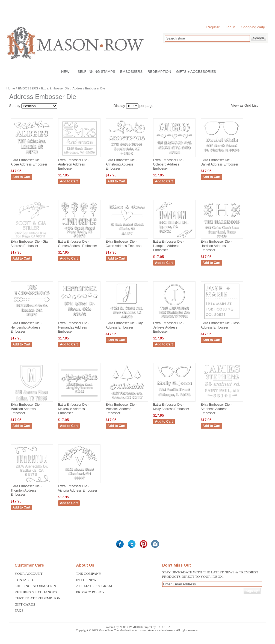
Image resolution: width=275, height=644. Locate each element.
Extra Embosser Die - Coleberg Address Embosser (169, 164)
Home (11, 88)
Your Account (29, 574)
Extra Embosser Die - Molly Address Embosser (171, 407)
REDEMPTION (159, 72)
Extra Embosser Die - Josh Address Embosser (220, 325)
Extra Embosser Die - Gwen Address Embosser (124, 244)
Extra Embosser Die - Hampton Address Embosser (169, 246)
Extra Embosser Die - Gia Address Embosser (29, 244)
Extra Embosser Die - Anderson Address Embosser (74, 164)
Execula (163, 627)
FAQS (19, 610)
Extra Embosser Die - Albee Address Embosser (29, 162)
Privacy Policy (91, 592)
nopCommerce (131, 627)
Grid (248, 105)
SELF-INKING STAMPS (96, 72)
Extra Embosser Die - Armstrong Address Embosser (121, 164)
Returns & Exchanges (36, 592)
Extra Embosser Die (55, 88)
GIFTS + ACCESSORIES (196, 72)
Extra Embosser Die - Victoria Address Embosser (78, 488)
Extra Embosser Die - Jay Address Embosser (124, 325)
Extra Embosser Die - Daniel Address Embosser (220, 162)
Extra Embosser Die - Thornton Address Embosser (26, 490)
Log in (230, 27)
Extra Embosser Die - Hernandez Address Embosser (74, 327)
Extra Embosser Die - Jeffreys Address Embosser (169, 327)
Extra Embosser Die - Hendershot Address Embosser (26, 327)
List (255, 105)
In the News (87, 580)
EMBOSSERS (131, 72)
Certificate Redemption (38, 598)
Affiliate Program (94, 586)
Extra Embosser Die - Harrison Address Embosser (216, 246)
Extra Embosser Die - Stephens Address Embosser (216, 409)
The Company (89, 574)
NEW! (66, 72)
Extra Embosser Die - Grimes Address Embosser (78, 244)
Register (213, 27)
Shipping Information (35, 586)
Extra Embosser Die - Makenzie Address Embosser (74, 409)
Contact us (26, 580)
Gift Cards (25, 604)
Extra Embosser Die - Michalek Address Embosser (121, 409)
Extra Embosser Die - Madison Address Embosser (26, 409)
